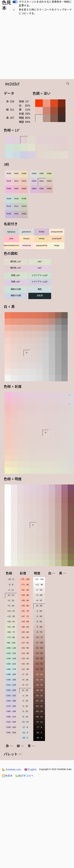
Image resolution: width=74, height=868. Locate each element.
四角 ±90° (16, 275)
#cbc (16, 214)
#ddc (42, 173)
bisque (26, 238)
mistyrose (26, 245)
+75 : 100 (25, 579)
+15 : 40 (25, 664)
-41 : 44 (39, 680)
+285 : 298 (11, 711)
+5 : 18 (11, 606)
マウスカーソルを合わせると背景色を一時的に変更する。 (45, 4)
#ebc (16, 188)
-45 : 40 (39, 685)
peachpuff (57, 238)
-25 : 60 (39, 653)
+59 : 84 (25, 600)
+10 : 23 (11, 611)
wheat (42, 238)
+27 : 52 (25, 643)
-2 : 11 (11, 590)
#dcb (49, 181)
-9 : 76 (39, 632)
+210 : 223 (11, 685)
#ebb (24, 188)
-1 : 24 (25, 696)
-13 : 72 (39, 637)
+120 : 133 (11, 653)
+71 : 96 (25, 585)
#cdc (16, 199)
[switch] (15, 2)
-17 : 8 (25, 727)
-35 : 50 (39, 669)
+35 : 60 (25, 632)
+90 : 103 (11, 643)
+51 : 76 (25, 611)
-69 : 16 (39, 717)
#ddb (49, 173)
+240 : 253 (11, 696)
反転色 (40, 296)
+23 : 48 (25, 653)
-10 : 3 (11, 579)
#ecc (16, 181)
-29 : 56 (39, 658)
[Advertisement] (30, 48)
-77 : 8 (39, 727)
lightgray (11, 232)
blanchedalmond (11, 245)
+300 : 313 (11, 717)
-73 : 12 (39, 722)
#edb (24, 173)
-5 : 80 (39, 627)
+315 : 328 (11, 722)
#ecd (9, 181)
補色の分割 (16, 289)
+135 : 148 (11, 658)
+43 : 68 (25, 622)
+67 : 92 (25, 590)
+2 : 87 (39, 600)
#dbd (34, 188)
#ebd (9, 188)
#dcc (42, 181)
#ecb (24, 181)
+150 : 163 (11, 664)
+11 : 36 (25, 669)
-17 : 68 (39, 643)
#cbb (24, 214)
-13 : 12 (25, 722)
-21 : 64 (39, 648)
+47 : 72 (25, 616)
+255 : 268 (11, 701)
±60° (40, 262)
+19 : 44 (25, 658)
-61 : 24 (39, 706)
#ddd (34, 173)
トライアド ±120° (40, 275)
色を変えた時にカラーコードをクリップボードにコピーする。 (45, 12)
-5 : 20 (25, 711)
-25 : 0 (25, 738)
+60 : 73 (11, 632)
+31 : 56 (25, 637)
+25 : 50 (25, 648)
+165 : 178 (11, 669)
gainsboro (27, 232)
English (30, 769)
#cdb (24, 199)
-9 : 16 (25, 717)
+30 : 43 (11, 622)
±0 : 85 (39, 606)
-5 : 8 (11, 585)
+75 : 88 (11, 637)
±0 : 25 (25, 690)
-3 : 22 (25, 706)
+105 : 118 (11, 648)
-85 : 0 (39, 738)
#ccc (16, 206)
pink (11, 238)
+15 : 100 (39, 579)
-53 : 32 (39, 696)
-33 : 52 (39, 664)
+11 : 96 (39, 585)
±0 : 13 (11, 595)
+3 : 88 (39, 595)
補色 (40, 289)
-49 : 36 (39, 690)
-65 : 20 (39, 711)
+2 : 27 (25, 685)
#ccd (9, 206)
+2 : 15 (11, 600)
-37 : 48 (39, 674)
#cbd (9, 214)
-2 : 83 (39, 616)
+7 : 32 (25, 674)
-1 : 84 (39, 611)
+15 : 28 (11, 616)
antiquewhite (57, 232)
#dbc (42, 188)
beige (57, 245)
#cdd (9, 199)
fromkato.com (11, 769)
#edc (16, 173)
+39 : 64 (25, 627)
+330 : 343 (11, 727)
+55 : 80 (25, 606)
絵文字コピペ (24, 776)
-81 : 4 (39, 733)
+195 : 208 (11, 680)
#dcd (34, 181)
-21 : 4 (25, 733)
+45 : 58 (11, 627)
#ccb (24, 206)
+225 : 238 (11, 690)
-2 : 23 (25, 701)
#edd (9, 173)
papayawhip (42, 245)
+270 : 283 (11, 706)
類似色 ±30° (16, 262)
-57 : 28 (39, 701)
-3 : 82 (39, 622)
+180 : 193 (11, 674)
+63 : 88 (25, 595)
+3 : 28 (25, 680)
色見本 (7, 776)
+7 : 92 (39, 590)
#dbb (49, 188)
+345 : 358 (11, 733)
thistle (42, 232)
